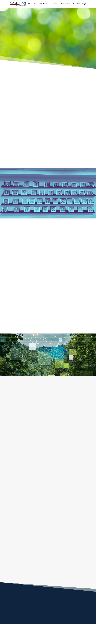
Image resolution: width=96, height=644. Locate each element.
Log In (84, 4)
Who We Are (32, 4)
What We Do (44, 4)
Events (55, 4)
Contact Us (76, 4)
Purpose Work (66, 4)
